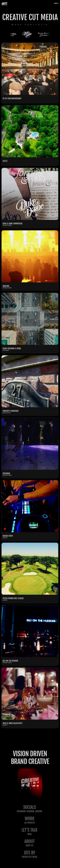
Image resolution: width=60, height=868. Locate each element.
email (29, 834)
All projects (29, 823)
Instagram (21, 811)
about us (29, 846)
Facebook (30, 811)
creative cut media (29, 857)
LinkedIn (39, 811)
